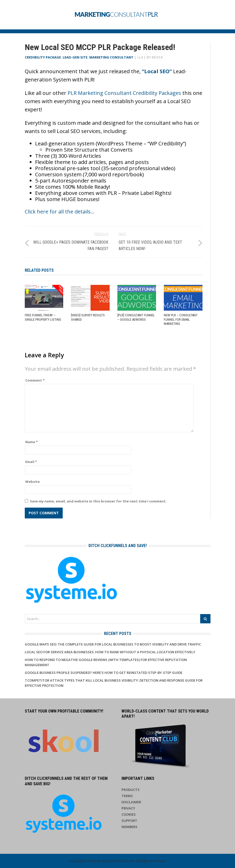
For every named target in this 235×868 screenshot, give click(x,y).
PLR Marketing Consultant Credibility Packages (124, 93)
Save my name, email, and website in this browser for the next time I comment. (98, 501)
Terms (127, 796)
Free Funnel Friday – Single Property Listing (43, 317)
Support (129, 821)
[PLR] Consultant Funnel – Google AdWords (136, 317)
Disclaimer (131, 802)
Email (31, 462)
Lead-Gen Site (75, 57)
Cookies (129, 814)
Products (131, 790)
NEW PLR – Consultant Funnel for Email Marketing (181, 320)
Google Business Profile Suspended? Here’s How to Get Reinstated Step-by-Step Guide (104, 673)
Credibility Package (43, 57)
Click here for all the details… (60, 212)
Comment (35, 380)
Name (31, 442)
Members (129, 827)
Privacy (128, 808)
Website (33, 482)
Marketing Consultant (111, 57)
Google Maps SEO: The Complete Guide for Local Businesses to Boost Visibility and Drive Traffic (113, 644)
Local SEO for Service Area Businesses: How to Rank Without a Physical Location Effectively (110, 652)
